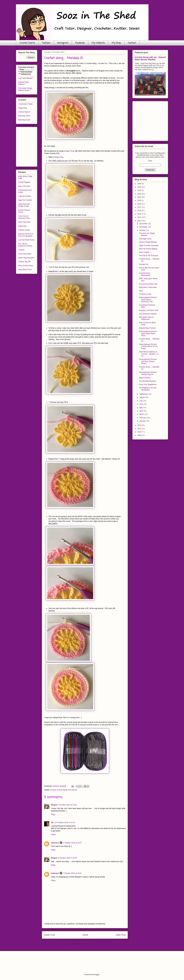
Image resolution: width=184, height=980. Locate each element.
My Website (98, 43)
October (143, 230)
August (142, 397)
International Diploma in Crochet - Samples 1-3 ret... (149, 354)
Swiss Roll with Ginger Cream (24, 205)
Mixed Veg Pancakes (26, 258)
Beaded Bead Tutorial (147, 328)
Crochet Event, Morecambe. (145, 274)
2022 (140, 194)
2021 (140, 197)
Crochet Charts (27, 43)
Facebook (80, 43)
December (144, 224)
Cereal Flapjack (24, 182)
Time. (141, 291)
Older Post (121, 935)
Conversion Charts (25, 104)
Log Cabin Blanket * (26, 78)
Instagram (63, 43)
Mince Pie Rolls (24, 186)
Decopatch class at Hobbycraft (146, 318)
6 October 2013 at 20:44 (67, 858)
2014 (140, 217)
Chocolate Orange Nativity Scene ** (25, 89)
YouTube (46, 43)
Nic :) (53, 823)
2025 (140, 187)
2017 (140, 207)
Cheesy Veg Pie (24, 262)
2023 (140, 190)
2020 (140, 200)
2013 (140, 221)
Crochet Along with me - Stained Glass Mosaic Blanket (150, 58)
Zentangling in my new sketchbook (148, 389)
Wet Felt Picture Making (148, 249)
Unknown (55, 843)
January (143, 421)
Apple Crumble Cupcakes (149, 246)
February (143, 418)
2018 (140, 204)
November (144, 227)
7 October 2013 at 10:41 (72, 873)
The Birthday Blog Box (148, 381)
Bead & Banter (145, 378)
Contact (132, 43)
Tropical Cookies (25, 196)
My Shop (116, 43)
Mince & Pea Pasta (26, 266)
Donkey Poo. (144, 264)
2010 (140, 432)
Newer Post (49, 935)
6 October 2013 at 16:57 (72, 843)
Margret (54, 805)
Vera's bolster (144, 252)
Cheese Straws (24, 230)
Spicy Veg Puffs (24, 222)
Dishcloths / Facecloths (148, 287)
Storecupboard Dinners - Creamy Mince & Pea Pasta (148, 346)
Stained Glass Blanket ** (24, 83)
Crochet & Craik (145, 294)
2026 (140, 184)
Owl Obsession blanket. (148, 314)
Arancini (21, 250)
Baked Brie (22, 226)
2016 (140, 211)
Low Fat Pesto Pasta (26, 240)
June (142, 404)
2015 (140, 214)
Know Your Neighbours (148, 384)
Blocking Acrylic (24, 120)
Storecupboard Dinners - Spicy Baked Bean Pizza (148, 333)
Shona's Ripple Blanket (148, 242)
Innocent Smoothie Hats (148, 284)
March (142, 414)
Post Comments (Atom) (90, 944)
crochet (53, 790)
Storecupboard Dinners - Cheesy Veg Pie (148, 373)
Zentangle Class (145, 239)
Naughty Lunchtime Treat (149, 310)
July (141, 401)
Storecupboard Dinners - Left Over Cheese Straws (148, 361)
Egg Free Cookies (25, 200)
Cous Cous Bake (25, 254)
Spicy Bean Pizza (25, 270)
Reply (53, 814)
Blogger (97, 975)
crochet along (62, 790)
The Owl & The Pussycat (148, 256)
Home (85, 935)
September (144, 394)
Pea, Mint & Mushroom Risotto (25, 245)
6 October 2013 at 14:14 (65, 823)
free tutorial (72, 790)
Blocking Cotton (24, 116)
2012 (140, 425)
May (141, 408)
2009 (140, 435)
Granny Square (24, 112)
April (141, 411)
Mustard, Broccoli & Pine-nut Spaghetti (26, 235)
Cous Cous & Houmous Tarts (24, 217)
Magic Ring (70, 151)
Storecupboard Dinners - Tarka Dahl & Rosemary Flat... (148, 300)
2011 (140, 429)
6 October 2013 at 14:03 (67, 805)
